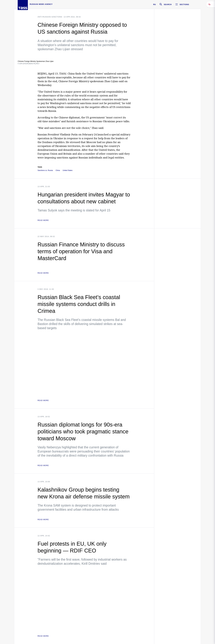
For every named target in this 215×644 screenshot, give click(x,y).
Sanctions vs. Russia (45, 170)
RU (155, 5)
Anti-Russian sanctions (50, 17)
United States (68, 170)
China (58, 170)
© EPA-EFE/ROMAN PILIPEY (29, 64)
